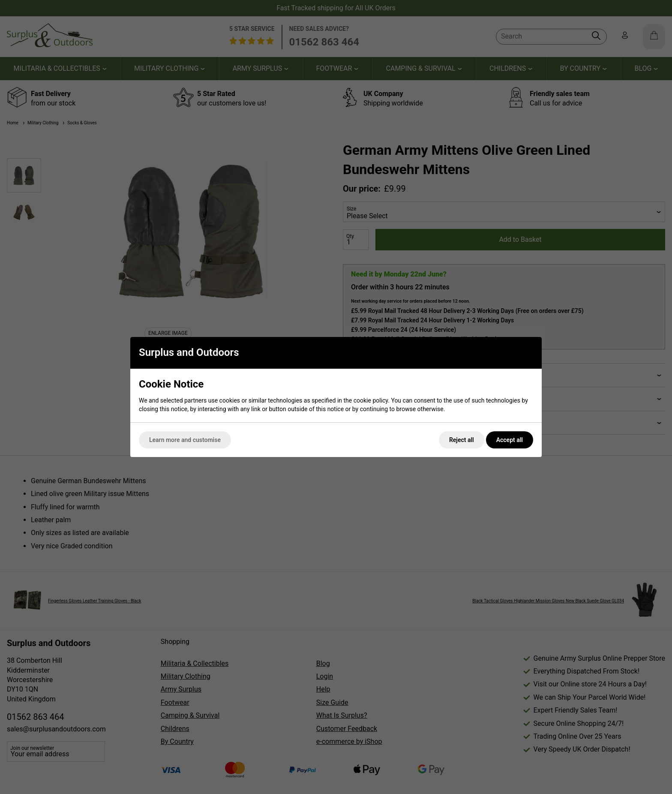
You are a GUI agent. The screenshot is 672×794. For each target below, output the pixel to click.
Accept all (510, 440)
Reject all (462, 440)
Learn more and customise (185, 440)
